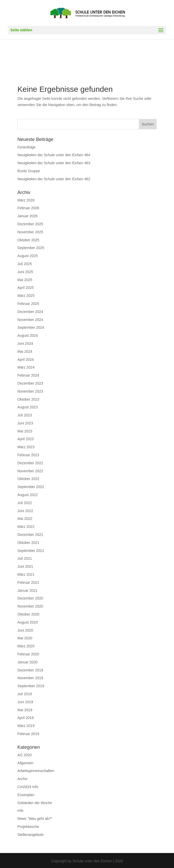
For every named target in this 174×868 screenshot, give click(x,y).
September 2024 (31, 327)
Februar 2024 (28, 375)
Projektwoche (28, 827)
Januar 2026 (27, 216)
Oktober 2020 (28, 614)
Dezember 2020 (30, 598)
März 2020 (26, 646)
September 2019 (31, 686)
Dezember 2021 (30, 535)
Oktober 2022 (28, 479)
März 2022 (26, 527)
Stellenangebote (30, 835)
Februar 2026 (28, 208)
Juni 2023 (25, 423)
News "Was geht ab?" (35, 819)
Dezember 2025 (30, 224)
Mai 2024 (25, 351)
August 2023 (28, 407)
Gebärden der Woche (35, 803)
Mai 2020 (25, 638)
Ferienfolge (26, 147)
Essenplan (26, 795)
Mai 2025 (25, 280)
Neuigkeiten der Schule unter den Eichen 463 (54, 163)
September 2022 (31, 487)
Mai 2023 (25, 431)
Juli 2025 (25, 264)
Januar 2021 (27, 590)
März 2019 (26, 726)
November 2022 (30, 471)
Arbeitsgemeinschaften (36, 771)
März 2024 (26, 367)
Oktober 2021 (28, 543)
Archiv (22, 779)
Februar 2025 (28, 304)
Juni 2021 (25, 566)
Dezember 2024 (30, 312)
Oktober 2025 (28, 240)
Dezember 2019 (30, 670)
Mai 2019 (25, 710)
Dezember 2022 (30, 463)
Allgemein (25, 763)
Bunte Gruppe (29, 171)
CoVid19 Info (28, 787)
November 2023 (30, 391)
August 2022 (28, 495)
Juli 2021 (25, 558)
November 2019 (30, 678)
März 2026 (26, 200)
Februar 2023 (28, 455)
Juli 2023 (25, 415)
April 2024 (25, 360)
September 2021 (31, 551)
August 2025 (28, 256)
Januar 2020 (27, 662)
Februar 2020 (28, 654)
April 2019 (25, 718)
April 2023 (25, 439)
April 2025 (25, 288)
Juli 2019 (25, 694)
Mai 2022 (25, 519)
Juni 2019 (25, 702)
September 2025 (31, 248)
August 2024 (28, 335)
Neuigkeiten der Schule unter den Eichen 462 (54, 179)
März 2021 (26, 574)
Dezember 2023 (30, 383)
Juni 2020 (25, 630)
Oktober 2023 (28, 399)
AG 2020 (24, 755)
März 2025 (26, 296)
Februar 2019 (28, 734)
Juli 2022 (25, 503)
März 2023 (26, 447)
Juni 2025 (25, 272)
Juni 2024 (25, 343)
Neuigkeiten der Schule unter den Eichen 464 (54, 155)
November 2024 (30, 320)
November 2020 (30, 606)
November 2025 (30, 232)
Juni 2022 (25, 511)
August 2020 (28, 622)
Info (20, 811)
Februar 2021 (28, 582)
